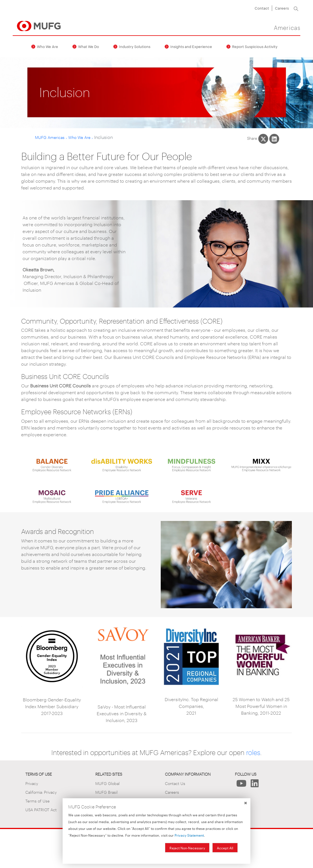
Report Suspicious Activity (255, 46)
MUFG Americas (50, 137)
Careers (282, 8)
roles (253, 752)
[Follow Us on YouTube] (242, 785)
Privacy (32, 783)
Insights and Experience (191, 46)
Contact (262, 8)
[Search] (296, 8)
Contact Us (175, 783)
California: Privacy (41, 792)
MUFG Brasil (106, 792)
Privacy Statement (189, 835)
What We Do (89, 46)
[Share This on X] (263, 139)
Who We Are (48, 46)
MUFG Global (107, 783)
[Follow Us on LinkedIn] (255, 785)
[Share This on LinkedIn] (274, 139)
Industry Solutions (135, 46)
